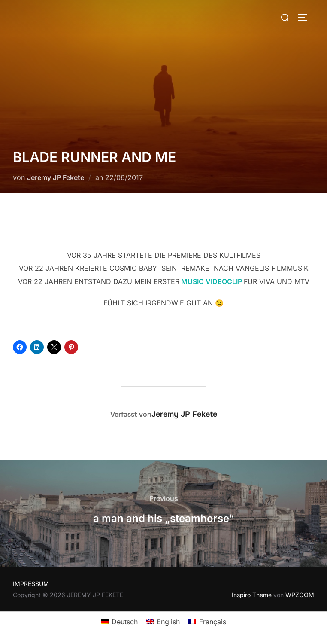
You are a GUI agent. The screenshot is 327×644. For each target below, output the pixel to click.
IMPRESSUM (31, 584)
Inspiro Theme (252, 595)
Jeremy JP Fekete (56, 177)
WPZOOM (300, 595)
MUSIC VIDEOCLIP (212, 281)
